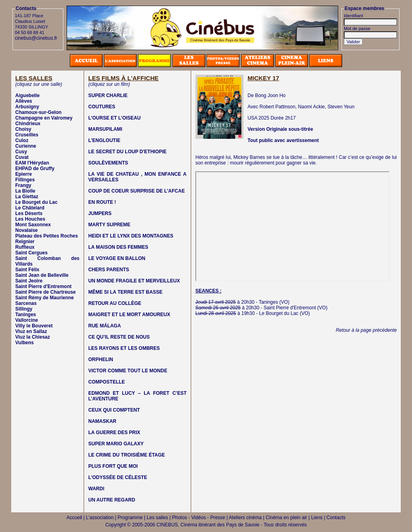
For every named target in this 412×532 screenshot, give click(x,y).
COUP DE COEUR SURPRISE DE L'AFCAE (137, 191)
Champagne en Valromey (44, 118)
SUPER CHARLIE (108, 95)
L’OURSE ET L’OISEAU (115, 118)
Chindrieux (28, 124)
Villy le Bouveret (34, 326)
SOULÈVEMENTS (108, 163)
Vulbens (24, 343)
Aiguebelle (27, 95)
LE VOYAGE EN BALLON (117, 258)
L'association (100, 518)
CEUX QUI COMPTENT (114, 410)
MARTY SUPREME (109, 225)
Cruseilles (27, 135)
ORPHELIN (101, 359)
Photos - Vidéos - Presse (199, 518)
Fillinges (25, 180)
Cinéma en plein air (286, 518)
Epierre (23, 174)
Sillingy (24, 309)
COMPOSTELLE (107, 382)
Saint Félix (27, 270)
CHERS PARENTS (109, 270)
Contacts (336, 518)
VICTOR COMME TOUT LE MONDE (128, 371)
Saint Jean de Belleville (42, 275)
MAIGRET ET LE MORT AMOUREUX (129, 315)
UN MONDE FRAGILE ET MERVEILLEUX (134, 281)
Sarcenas (26, 303)
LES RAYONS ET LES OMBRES (124, 348)
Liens (317, 518)
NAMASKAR (102, 421)
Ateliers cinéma (245, 518)
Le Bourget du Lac (36, 202)
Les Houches (30, 219)
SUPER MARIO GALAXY (116, 444)
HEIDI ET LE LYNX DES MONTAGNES (131, 236)
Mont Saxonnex (33, 225)
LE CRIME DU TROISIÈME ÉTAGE (127, 455)
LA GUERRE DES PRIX (114, 433)
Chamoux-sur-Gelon (38, 112)
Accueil (74, 518)
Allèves (24, 101)
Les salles (157, 518)
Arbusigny (27, 107)
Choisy (23, 129)
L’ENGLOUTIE (104, 140)
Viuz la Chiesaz (32, 337)
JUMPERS (100, 213)
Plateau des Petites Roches (47, 236)
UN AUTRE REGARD (112, 500)
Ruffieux (25, 247)
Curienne (26, 146)
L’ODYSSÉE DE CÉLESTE (118, 477)
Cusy (21, 152)
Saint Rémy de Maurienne (45, 298)
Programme (130, 518)
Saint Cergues (31, 253)
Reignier (25, 242)
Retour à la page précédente (366, 330)
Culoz (22, 140)
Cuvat (22, 157)
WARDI (96, 489)
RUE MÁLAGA (105, 326)
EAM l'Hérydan (32, 163)
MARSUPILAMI (105, 129)
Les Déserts (29, 213)
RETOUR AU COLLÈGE (115, 303)
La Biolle (25, 191)
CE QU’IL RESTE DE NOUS (119, 337)
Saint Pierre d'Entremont (43, 286)
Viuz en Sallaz (31, 331)
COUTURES (102, 107)
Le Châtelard (30, 208)
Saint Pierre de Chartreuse (46, 292)
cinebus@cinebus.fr (36, 38)
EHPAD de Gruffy (35, 169)
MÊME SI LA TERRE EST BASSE (125, 292)
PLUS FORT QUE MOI (113, 466)
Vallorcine (27, 320)
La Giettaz (27, 197)
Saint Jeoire (29, 281)
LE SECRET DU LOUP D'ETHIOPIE (127, 152)
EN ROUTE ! (102, 202)
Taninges (26, 315)
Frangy (23, 185)
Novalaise (26, 230)
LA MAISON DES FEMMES (118, 247)
